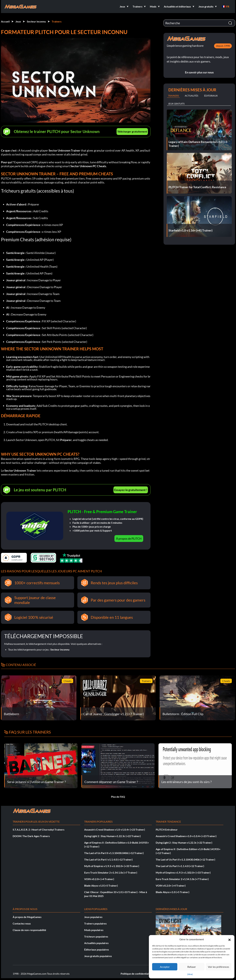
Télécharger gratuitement (132, 131)
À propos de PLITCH (129, 539)
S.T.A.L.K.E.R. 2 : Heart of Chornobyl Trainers (39, 830)
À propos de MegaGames (27, 917)
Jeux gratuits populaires (98, 956)
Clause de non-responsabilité (29, 930)
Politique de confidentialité (136, 974)
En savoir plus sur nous (199, 72)
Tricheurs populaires (96, 936)
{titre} (190, 974)
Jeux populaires (93, 917)
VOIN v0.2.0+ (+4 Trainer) (99, 879)
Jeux (18, 21)
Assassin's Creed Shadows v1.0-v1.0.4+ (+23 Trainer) (115, 830)
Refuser (192, 967)
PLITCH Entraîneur (167, 830)
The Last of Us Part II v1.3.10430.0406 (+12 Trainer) (114, 853)
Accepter (165, 967)
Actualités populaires (96, 943)
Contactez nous (22, 923)
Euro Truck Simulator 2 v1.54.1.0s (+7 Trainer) (111, 872)
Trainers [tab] (173, 96)
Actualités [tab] (191, 96)
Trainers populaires (95, 923)
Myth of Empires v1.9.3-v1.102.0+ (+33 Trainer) (112, 866)
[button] (229, 939)
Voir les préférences (219, 967)
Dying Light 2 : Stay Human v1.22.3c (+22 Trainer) (112, 836)
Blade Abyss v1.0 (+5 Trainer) (101, 886)
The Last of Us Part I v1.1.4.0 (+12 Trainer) (108, 859)
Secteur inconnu (36, 21)
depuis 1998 (223, 46)
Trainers (57, 21)
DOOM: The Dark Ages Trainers (31, 836)
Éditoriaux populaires (97, 949)
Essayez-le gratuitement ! (131, 490)
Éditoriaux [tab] (211, 96)
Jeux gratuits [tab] (176, 104)
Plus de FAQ (118, 797)
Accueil (5, 21)
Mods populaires (94, 930)
